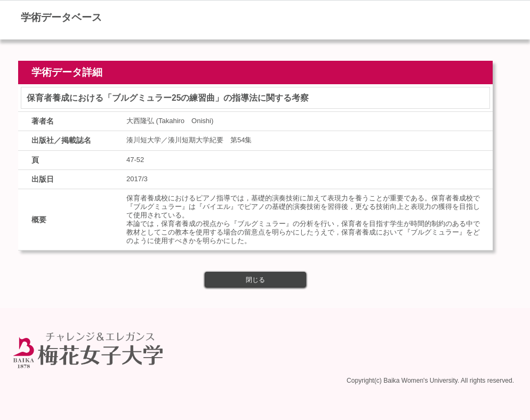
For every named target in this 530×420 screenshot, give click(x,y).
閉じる (255, 280)
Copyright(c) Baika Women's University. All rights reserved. (430, 378)
